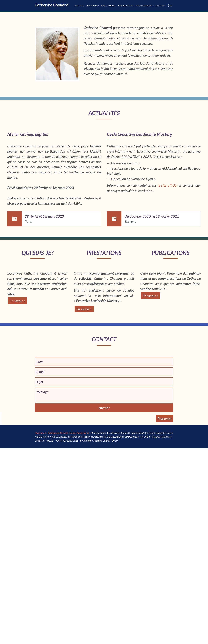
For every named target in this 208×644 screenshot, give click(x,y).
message (42, 392)
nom (40, 361)
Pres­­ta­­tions (108, 5)
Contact (161, 5)
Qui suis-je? (92, 5)
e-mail (41, 372)
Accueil (79, 5)
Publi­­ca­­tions (125, 5)
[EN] (170, 5)
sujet (40, 382)
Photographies (144, 5)
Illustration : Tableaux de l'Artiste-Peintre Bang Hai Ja (62, 433)
